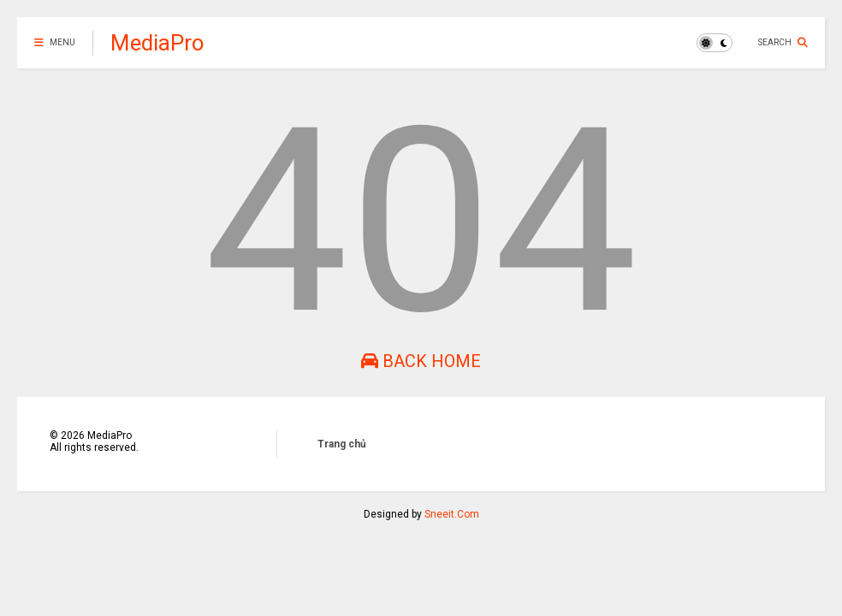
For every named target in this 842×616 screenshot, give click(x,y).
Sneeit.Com (452, 514)
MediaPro (157, 43)
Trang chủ (342, 444)
